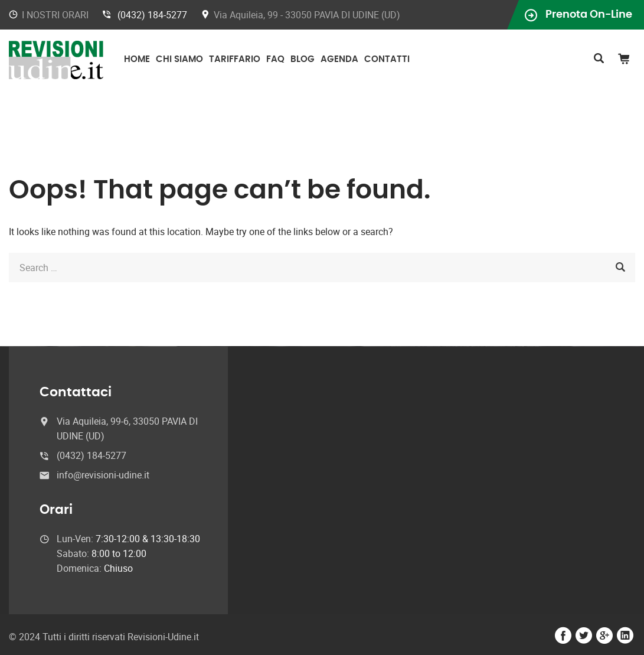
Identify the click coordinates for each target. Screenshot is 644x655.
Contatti (387, 59)
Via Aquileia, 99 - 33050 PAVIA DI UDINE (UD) (307, 15)
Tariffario (235, 59)
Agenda (339, 59)
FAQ (275, 59)
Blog (303, 59)
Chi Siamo (179, 59)
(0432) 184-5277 (152, 15)
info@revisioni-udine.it (103, 475)
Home (137, 59)
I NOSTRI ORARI (55, 15)
